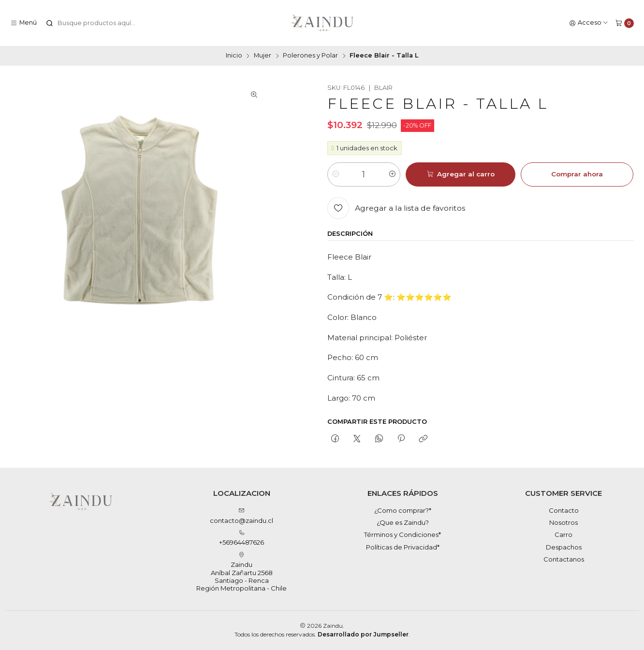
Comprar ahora (577, 174)
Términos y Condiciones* (402, 534)
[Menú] (23, 23)
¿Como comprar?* (403, 510)
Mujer (263, 56)
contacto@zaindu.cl (241, 516)
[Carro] (624, 23)
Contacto (564, 510)
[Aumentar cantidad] (392, 174)
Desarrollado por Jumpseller (363, 634)
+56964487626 (241, 538)
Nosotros (563, 522)
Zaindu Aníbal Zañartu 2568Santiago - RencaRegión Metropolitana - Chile (241, 572)
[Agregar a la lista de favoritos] (396, 208)
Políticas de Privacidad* (403, 547)
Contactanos (564, 559)
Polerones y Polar (310, 56)
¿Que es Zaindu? (403, 522)
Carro (563, 534)
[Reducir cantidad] (335, 174)
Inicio (234, 56)
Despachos (564, 547)
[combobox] (95, 23)
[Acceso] (589, 23)
